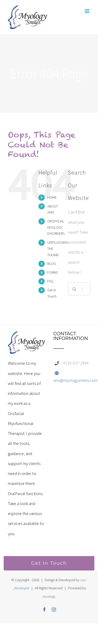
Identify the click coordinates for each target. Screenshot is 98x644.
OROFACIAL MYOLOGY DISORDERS (56, 227)
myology (49, 596)
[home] (26, 336)
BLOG (52, 264)
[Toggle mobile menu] (87, 11)
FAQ (50, 281)
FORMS (53, 272)
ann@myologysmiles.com (75, 380)
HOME (52, 197)
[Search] (74, 289)
